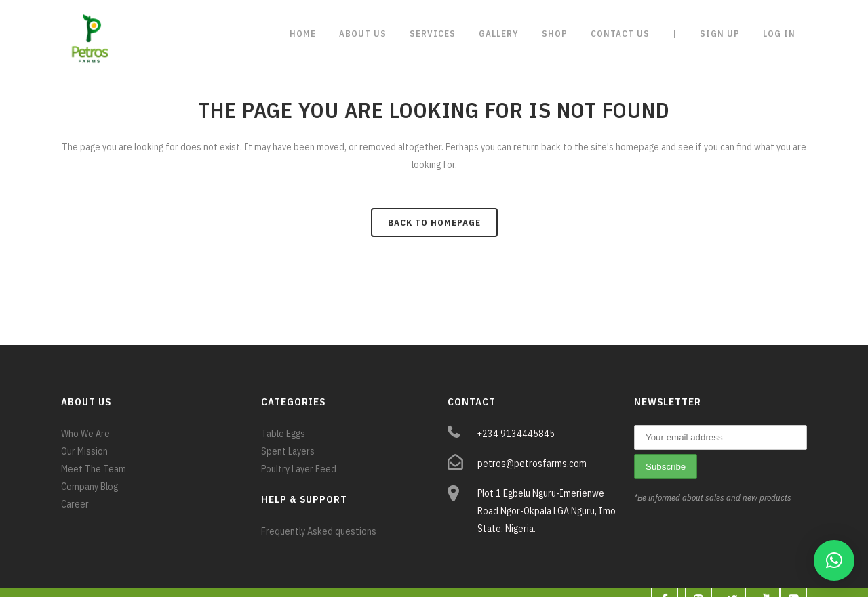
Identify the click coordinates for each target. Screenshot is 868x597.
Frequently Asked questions (319, 531)
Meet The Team (94, 469)
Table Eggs (283, 434)
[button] (834, 560)
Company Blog (90, 487)
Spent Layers (288, 451)
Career (75, 504)
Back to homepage (434, 223)
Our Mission (84, 451)
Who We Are (85, 434)
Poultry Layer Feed (299, 469)
